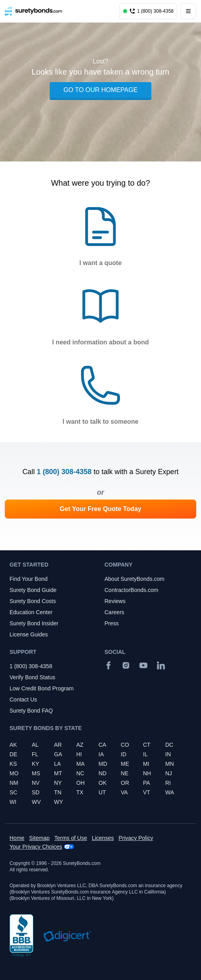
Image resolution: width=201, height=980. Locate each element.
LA (57, 764)
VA (124, 792)
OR (125, 783)
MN (170, 764)
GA (58, 754)
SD (36, 792)
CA (102, 745)
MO (14, 773)
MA (80, 764)
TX (80, 792)
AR (58, 745)
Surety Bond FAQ (31, 711)
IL (145, 754)
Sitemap (39, 838)
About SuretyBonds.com (134, 579)
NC (80, 773)
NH (147, 773)
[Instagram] (126, 665)
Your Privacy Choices (36, 847)
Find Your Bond (29, 579)
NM (14, 783)
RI (168, 783)
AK (13, 745)
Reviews (115, 601)
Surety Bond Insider (34, 623)
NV (36, 783)
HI (79, 754)
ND (102, 773)
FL (35, 754)
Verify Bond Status (32, 677)
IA (101, 754)
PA (147, 783)
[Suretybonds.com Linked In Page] (161, 665)
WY (59, 802)
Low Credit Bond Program (42, 688)
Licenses (103, 838)
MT (58, 773)
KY (36, 764)
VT (147, 792)
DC (169, 745)
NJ (169, 773)
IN (168, 754)
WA (170, 792)
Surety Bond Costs (33, 601)
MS (36, 773)
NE (125, 773)
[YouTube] (143, 665)
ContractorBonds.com (131, 590)
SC (13, 792)
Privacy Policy (136, 838)
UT (102, 792)
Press (112, 623)
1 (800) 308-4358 (64, 472)
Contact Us (23, 699)
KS (13, 764)
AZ (80, 745)
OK (102, 783)
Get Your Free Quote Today (100, 509)
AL (35, 745)
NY (58, 783)
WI (13, 802)
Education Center (31, 612)
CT (147, 745)
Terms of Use (71, 838)
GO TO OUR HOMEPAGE (101, 90)
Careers (114, 612)
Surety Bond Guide (33, 590)
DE (13, 754)
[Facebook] (108, 665)
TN (58, 792)
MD (103, 764)
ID (124, 754)
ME (125, 764)
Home (17, 838)
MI (146, 764)
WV (36, 802)
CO (125, 745)
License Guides (29, 634)
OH (80, 783)
